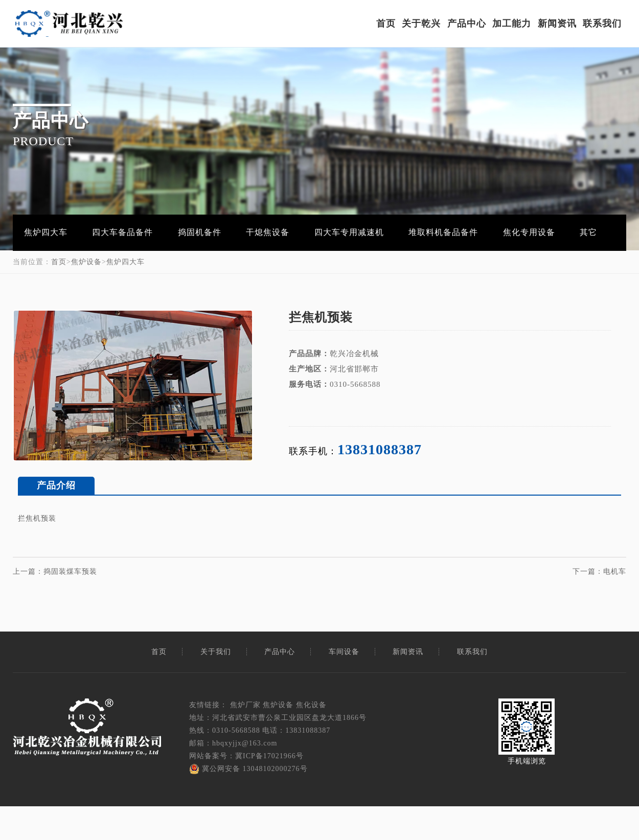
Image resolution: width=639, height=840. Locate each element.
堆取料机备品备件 (432, 231)
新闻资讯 (557, 24)
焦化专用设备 (516, 231)
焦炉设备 (86, 259)
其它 (573, 231)
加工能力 (512, 24)
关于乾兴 (422, 24)
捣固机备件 (195, 231)
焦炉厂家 (245, 702)
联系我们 (603, 24)
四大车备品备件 (119, 231)
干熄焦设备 (260, 231)
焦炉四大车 (45, 231)
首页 (386, 24)
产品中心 (467, 24)
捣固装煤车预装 (70, 569)
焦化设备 (311, 702)
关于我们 (216, 649)
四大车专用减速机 (340, 231)
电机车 (615, 569)
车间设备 (344, 649)
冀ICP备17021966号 (269, 754)
